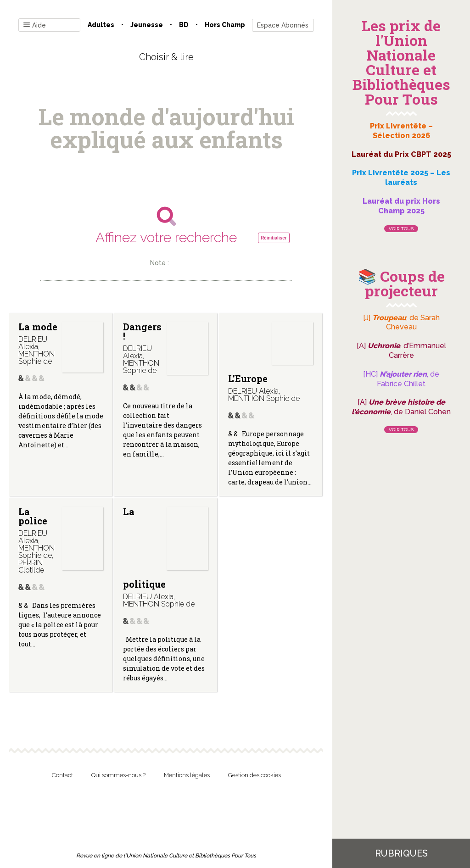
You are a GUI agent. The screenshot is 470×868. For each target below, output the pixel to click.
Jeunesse (147, 25)
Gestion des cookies (255, 775)
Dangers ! (142, 331)
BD (184, 25)
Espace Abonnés (283, 25)
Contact (62, 775)
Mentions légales (187, 775)
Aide (35, 25)
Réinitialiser (274, 238)
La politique (144, 548)
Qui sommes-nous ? (118, 775)
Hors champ (225, 25)
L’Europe (248, 378)
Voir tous (401, 229)
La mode (38, 327)
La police (33, 516)
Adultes (101, 25)
